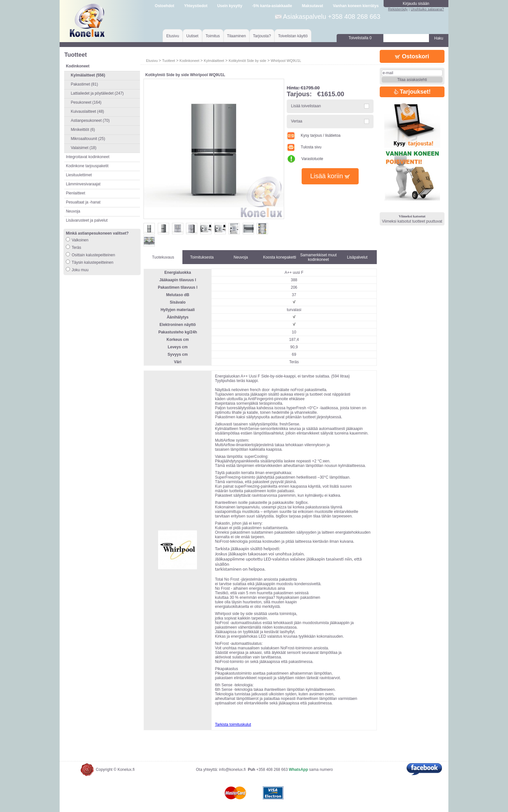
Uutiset (192, 36)
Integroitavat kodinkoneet (87, 157)
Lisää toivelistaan (306, 106)
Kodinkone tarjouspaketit (87, 166)
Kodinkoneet (189, 61)
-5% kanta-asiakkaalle (272, 6)
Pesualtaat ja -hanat (83, 202)
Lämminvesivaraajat (83, 184)
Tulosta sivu (304, 147)
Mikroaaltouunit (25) (88, 139)
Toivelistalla (360, 38)
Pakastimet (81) (84, 84)
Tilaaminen (237, 36)
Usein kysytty (230, 6)
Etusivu (173, 36)
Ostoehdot (165, 6)
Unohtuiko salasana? (427, 9)
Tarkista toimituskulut (233, 725)
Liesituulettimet (79, 175)
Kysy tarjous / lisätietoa (314, 135)
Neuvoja (73, 211)
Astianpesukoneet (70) (90, 121)
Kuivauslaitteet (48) (87, 111)
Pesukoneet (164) (86, 102)
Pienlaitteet (75, 193)
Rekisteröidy (398, 9)
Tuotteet (168, 61)
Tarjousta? (262, 36)
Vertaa (297, 121)
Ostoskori (412, 56)
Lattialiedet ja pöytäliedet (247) (97, 93)
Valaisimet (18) (83, 148)
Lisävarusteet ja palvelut (87, 220)
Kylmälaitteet (214, 61)
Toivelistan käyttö (293, 36)
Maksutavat (312, 6)
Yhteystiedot (196, 6)
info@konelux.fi (232, 770)
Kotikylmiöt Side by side (248, 61)
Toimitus (213, 36)
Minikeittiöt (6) (83, 130)
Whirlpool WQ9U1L (286, 61)
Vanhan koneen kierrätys (356, 6)
